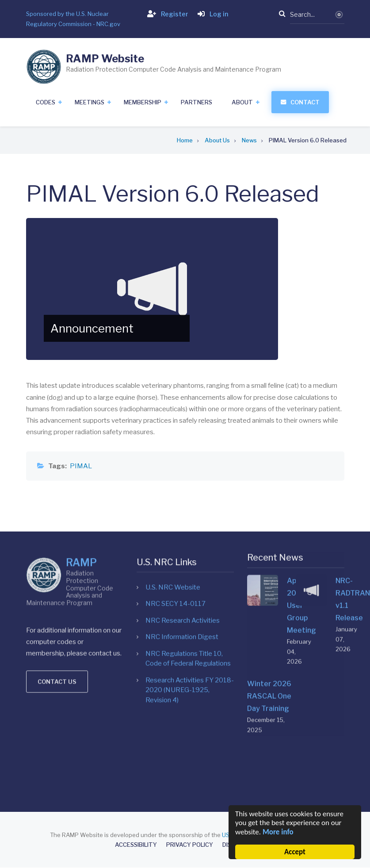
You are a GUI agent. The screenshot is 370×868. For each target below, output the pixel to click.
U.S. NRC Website (173, 485)
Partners (196, 102)
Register (166, 14)
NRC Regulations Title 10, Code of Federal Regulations (188, 556)
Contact (305, 102)
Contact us (57, 582)
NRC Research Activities (183, 518)
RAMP (81, 463)
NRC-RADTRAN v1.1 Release (340, 478)
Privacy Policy (190, 845)
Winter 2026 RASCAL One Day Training (269, 575)
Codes (46, 102)
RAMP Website (105, 59)
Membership (143, 102)
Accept (295, 852)
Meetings (90, 102)
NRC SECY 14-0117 (175, 501)
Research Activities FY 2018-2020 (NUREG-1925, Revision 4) (190, 587)
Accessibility (136, 845)
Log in (211, 14)
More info (278, 832)
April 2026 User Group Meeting (291, 484)
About (242, 102)
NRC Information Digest (182, 534)
